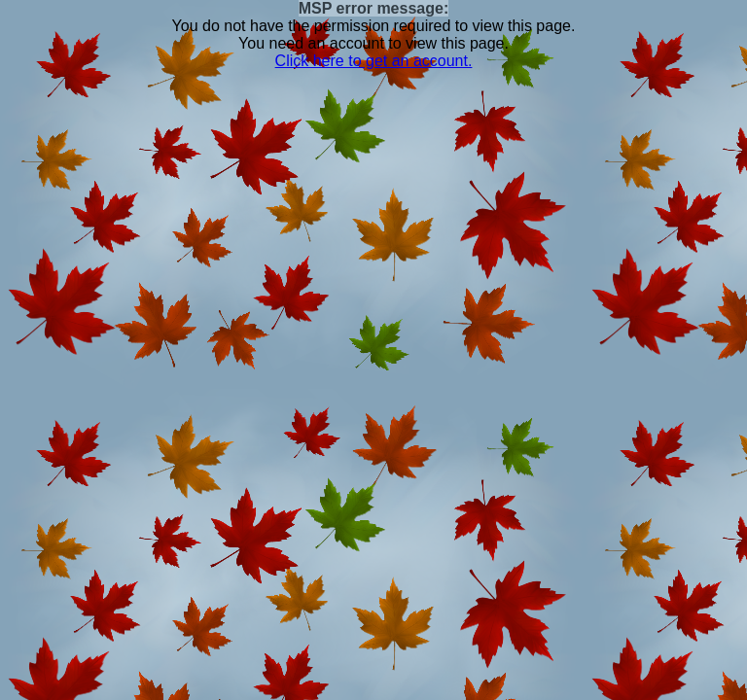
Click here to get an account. (374, 61)
